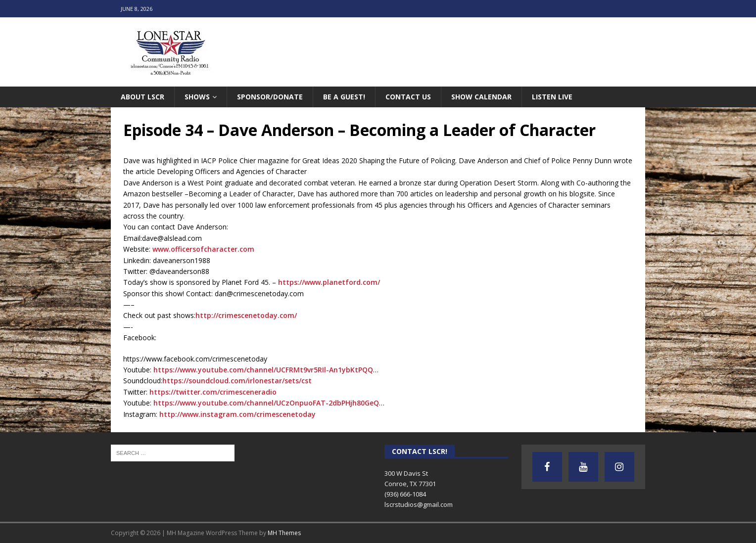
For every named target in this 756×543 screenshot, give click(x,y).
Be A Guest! (344, 97)
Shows (197, 97)
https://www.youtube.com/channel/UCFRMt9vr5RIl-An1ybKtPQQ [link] (263, 370)
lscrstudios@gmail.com (419, 504)
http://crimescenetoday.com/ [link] (246, 315)
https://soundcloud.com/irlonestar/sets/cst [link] (237, 381)
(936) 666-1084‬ (405, 494)
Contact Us (408, 97)
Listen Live (552, 97)
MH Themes (284, 533)
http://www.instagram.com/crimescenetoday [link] (237, 414)
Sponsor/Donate (270, 97)
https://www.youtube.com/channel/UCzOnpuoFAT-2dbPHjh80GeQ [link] (266, 403)
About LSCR (142, 97)
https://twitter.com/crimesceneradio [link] (213, 392)
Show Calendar (481, 97)
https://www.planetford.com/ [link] (329, 282)
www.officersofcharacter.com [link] (203, 249)
